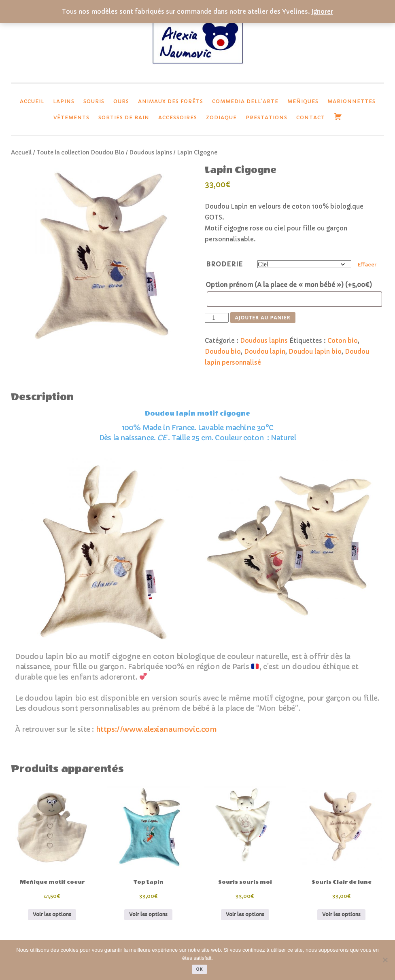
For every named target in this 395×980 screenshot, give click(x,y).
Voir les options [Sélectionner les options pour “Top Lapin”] (148, 914)
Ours (121, 101)
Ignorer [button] (322, 12)
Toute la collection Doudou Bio (80, 153)
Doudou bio (223, 352)
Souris (94, 101)
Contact (311, 117)
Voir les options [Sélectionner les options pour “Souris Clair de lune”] (341, 914)
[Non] (385, 960)
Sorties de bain (124, 117)
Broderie (224, 264)
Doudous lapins (151, 153)
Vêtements (71, 117)
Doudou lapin (265, 352)
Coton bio (343, 341)
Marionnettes (351, 101)
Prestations (267, 117)
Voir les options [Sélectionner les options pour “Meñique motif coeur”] (52, 914)
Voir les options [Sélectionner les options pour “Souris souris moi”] (245, 914)
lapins (64, 101)
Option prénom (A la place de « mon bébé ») (289, 285)
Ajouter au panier (263, 318)
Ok (199, 969)
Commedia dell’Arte (245, 101)
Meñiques (303, 101)
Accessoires (178, 117)
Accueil (32, 101)
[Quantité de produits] (217, 318)
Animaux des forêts (171, 101)
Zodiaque (221, 117)
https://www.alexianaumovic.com (156, 729)
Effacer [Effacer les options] (367, 265)
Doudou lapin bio (315, 352)
